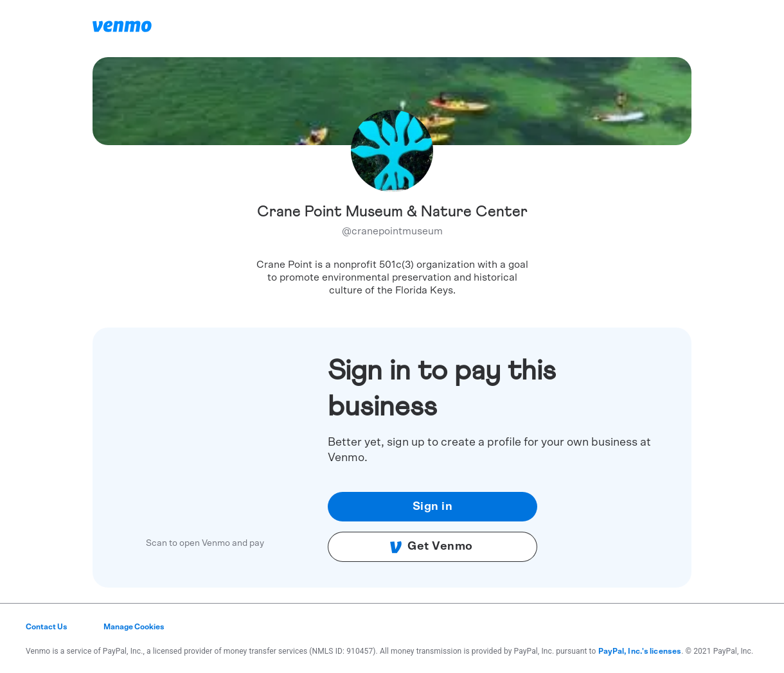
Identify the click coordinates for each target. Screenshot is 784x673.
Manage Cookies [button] (134, 627)
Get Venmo (431, 547)
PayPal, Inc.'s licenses (640, 651)
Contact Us (47, 627)
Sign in (433, 507)
